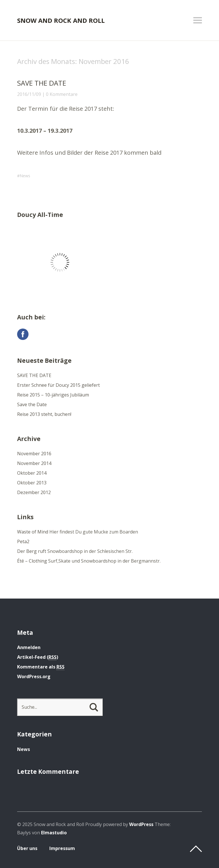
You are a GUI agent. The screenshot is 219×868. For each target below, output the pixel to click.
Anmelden (29, 647)
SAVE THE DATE (42, 83)
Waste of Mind (33, 532)
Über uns (27, 848)
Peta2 (23, 541)
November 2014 (34, 463)
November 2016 (34, 454)
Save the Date (32, 404)
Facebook (23, 334)
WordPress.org (34, 676)
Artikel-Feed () (38, 657)
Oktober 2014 (32, 473)
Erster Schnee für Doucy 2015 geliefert (58, 385)
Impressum (62, 848)
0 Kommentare (62, 94)
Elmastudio (54, 833)
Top (196, 849)
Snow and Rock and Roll (61, 20)
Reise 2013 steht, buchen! (44, 414)
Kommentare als (41, 667)
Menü (198, 20)
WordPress (141, 824)
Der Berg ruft (32, 551)
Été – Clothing (32, 561)
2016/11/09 (29, 94)
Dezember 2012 (34, 492)
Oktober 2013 (32, 483)
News (25, 176)
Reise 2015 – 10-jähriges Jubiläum (53, 395)
